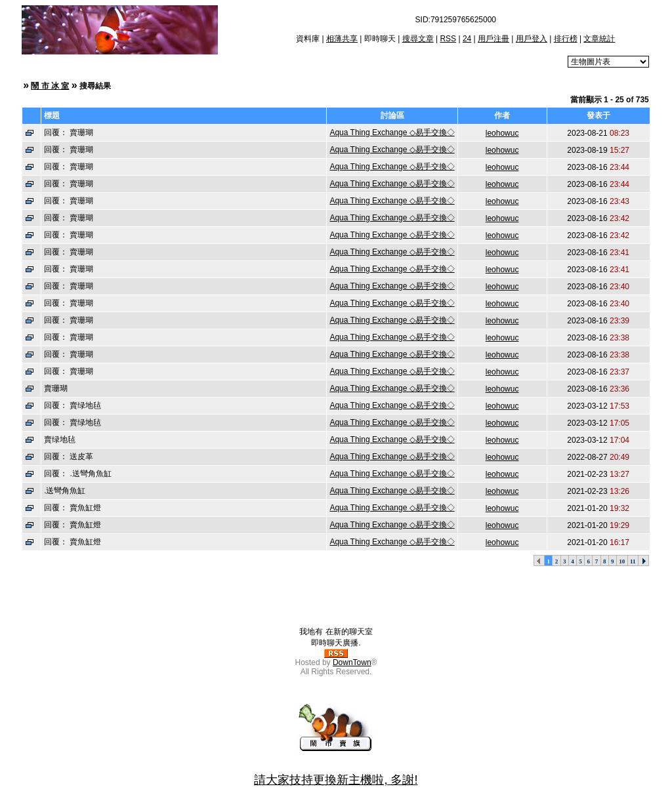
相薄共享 (342, 39)
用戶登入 (532, 39)
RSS (448, 39)
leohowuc (502, 133)
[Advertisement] (336, 597)
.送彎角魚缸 (65, 491)
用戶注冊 (493, 39)
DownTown (352, 662)
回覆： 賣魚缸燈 (73, 508)
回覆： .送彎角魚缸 (78, 474)
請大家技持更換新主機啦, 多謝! (336, 780)
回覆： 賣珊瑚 (69, 132)
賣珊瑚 (56, 388)
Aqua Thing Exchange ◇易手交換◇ (392, 132)
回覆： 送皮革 (69, 457)
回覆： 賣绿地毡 (73, 405)
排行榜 (566, 39)
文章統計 (599, 39)
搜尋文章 (418, 39)
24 (467, 39)
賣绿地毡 (60, 439)
